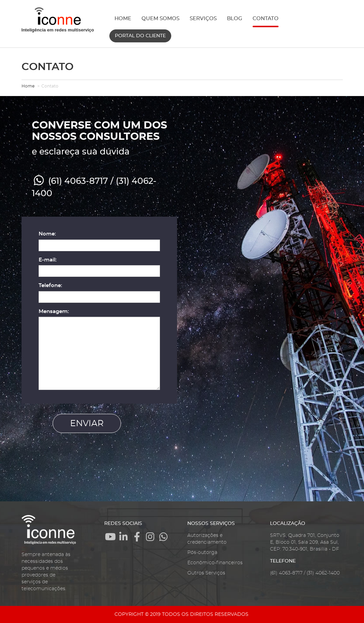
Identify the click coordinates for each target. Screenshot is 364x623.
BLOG (235, 19)
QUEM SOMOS (160, 19)
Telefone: (50, 286)
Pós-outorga (202, 553)
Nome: (47, 234)
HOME (123, 19)
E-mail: (48, 260)
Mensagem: (54, 311)
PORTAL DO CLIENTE (140, 36)
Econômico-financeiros (215, 563)
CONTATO (266, 19)
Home (28, 86)
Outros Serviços (206, 573)
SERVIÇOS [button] (203, 19)
